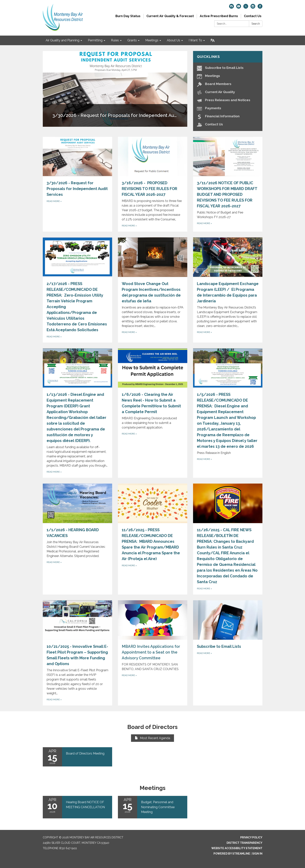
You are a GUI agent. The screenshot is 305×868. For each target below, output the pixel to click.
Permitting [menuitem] (95, 40)
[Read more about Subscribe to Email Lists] (228, 653)
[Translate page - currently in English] (213, 40)
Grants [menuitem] (132, 40)
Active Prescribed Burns (219, 16)
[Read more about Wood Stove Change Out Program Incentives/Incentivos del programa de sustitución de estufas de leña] (153, 290)
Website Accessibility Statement (237, 848)
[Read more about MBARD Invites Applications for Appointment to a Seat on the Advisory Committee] (153, 653)
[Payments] (228, 108)
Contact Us (253, 16)
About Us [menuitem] (174, 40)
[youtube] (239, 8)
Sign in (257, 854)
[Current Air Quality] (228, 92)
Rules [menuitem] (115, 40)
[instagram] (253, 8)
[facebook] (260, 8)
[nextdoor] (231, 8)
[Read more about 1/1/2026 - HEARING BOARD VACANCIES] (77, 539)
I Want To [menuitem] (195, 40)
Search (256, 24)
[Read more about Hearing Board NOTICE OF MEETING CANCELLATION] (77, 807)
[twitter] (246, 8)
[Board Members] (228, 84)
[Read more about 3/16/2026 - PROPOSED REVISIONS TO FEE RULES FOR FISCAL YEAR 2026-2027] (153, 184)
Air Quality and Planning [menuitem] (63, 40)
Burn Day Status (128, 16)
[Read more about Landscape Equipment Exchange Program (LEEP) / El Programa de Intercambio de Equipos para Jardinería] (228, 290)
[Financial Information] (228, 116)
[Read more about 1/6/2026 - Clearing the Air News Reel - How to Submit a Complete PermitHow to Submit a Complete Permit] (153, 413)
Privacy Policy (251, 837)
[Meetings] (228, 76)
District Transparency (245, 843)
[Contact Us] (228, 124)
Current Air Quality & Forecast (170, 16)
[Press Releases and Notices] (228, 100)
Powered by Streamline (232, 854)
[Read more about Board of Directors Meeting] (77, 757)
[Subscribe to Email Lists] (228, 68)
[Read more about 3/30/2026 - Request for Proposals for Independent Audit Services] (77, 184)
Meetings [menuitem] (152, 40)
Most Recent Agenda (152, 738)
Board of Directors (152, 727)
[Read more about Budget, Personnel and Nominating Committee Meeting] (153, 807)
